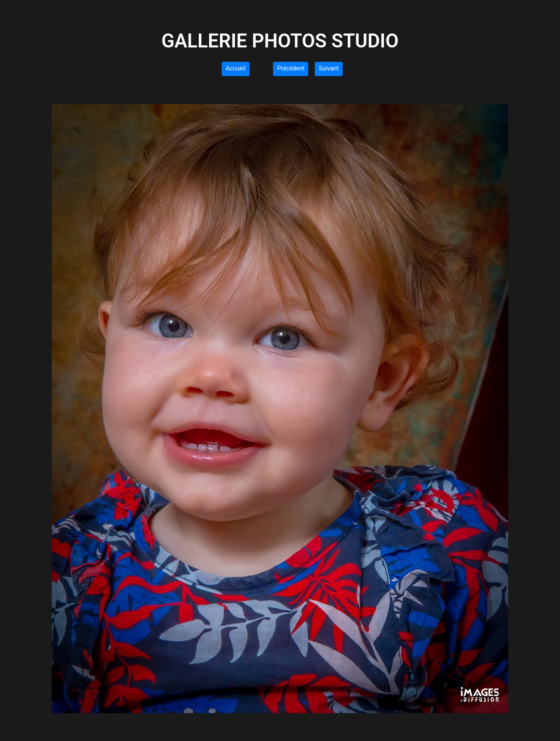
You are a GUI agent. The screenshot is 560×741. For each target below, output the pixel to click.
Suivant (329, 68)
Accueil (236, 68)
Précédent (291, 68)
